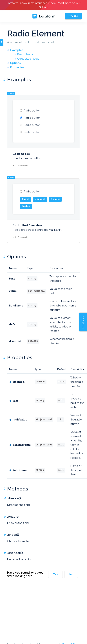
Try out (73, 16)
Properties (17, 67)
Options (15, 63)
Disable (55, 199)
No (71, 574)
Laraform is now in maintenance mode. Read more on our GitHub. (43, 5)
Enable (26, 206)
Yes (55, 574)
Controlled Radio (28, 59)
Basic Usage (25, 54)
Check (26, 199)
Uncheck (40, 199)
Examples (17, 50)
